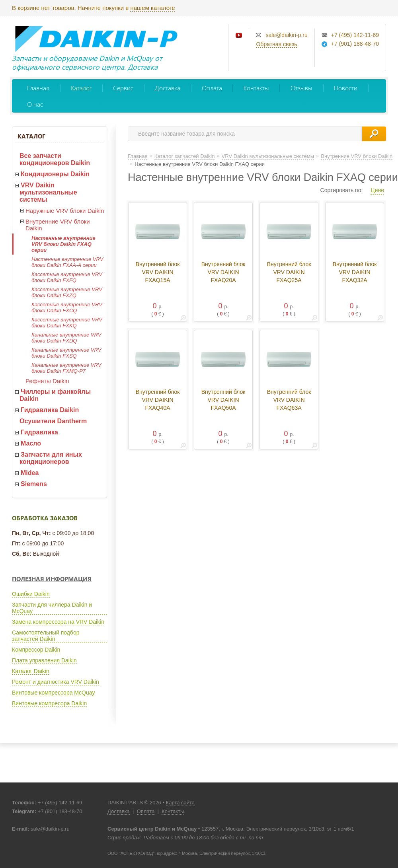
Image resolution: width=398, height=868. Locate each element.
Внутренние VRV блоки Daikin (58, 225)
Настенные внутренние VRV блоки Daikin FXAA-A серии (67, 262)
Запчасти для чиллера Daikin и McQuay (52, 608)
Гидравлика (39, 432)
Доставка (168, 88)
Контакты (256, 88)
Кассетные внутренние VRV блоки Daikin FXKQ (67, 323)
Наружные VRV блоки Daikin (65, 211)
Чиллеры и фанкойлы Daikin (55, 395)
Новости (346, 88)
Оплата (212, 88)
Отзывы (301, 88)
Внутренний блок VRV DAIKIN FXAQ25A (289, 272)
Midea (30, 473)
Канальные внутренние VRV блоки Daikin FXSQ (66, 353)
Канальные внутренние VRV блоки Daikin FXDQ (66, 338)
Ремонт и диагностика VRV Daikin (56, 682)
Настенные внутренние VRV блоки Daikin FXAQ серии (63, 244)
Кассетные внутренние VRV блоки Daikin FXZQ (67, 292)
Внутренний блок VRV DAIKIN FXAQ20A (223, 272)
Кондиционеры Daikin (55, 174)
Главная (38, 88)
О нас (35, 104)
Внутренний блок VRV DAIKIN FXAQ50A (223, 400)
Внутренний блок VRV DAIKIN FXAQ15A (158, 272)
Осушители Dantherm (53, 421)
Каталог (81, 88)
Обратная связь (276, 44)
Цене (377, 190)
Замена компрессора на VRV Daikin (58, 622)
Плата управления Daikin (44, 660)
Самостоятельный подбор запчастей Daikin (46, 636)
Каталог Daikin (31, 671)
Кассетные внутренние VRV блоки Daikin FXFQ (67, 277)
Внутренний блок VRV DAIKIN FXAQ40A (158, 400)
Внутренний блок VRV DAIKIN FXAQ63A (289, 400)
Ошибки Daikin (31, 594)
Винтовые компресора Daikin (49, 703)
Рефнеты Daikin (47, 381)
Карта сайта (180, 803)
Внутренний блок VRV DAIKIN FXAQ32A (355, 272)
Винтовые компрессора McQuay (53, 693)
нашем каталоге (152, 8)
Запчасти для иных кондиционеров (51, 458)
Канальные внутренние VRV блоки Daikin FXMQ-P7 (66, 368)
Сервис (123, 88)
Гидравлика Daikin (50, 410)
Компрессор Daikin (36, 650)
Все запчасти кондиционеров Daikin (55, 159)
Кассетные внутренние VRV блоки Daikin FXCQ (67, 307)
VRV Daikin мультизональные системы (48, 192)
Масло (31, 443)
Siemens (34, 484)
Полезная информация (52, 579)
